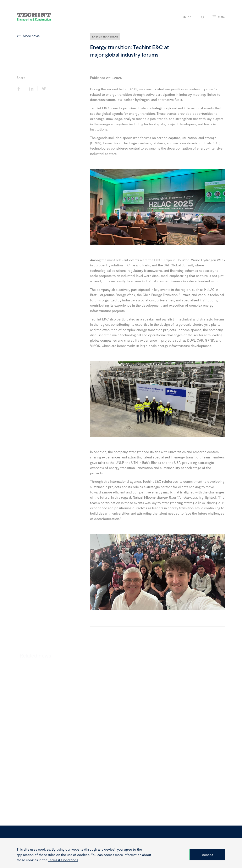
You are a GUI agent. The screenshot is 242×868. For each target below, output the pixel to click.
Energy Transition (105, 36)
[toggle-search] (203, 17)
